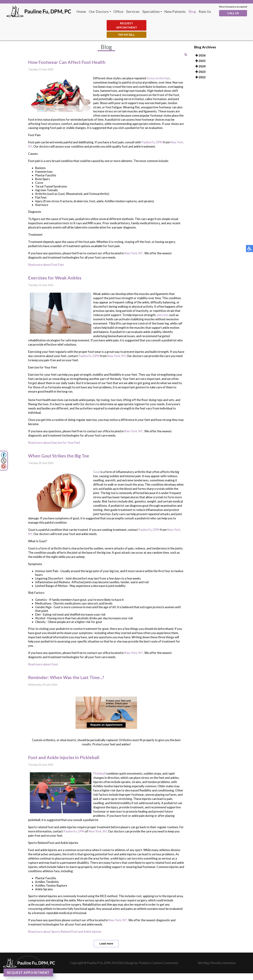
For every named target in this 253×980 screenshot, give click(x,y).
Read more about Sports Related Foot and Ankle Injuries (65, 932)
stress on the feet (158, 78)
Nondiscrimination (224, 963)
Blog (192, 11)
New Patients (175, 11)
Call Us (233, 13)
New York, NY (133, 253)
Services (133, 11)
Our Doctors (99, 11)
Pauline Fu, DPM (152, 142)
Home (81, 11)
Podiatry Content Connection (159, 963)
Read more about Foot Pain (46, 265)
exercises (163, 315)
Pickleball (100, 773)
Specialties (151, 11)
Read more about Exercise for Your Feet (54, 443)
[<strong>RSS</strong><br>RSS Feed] (186, 54)
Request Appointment (127, 25)
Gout (97, 472)
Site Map (204, 963)
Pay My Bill (127, 35)
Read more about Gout (43, 664)
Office (118, 11)
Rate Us (205, 11)
